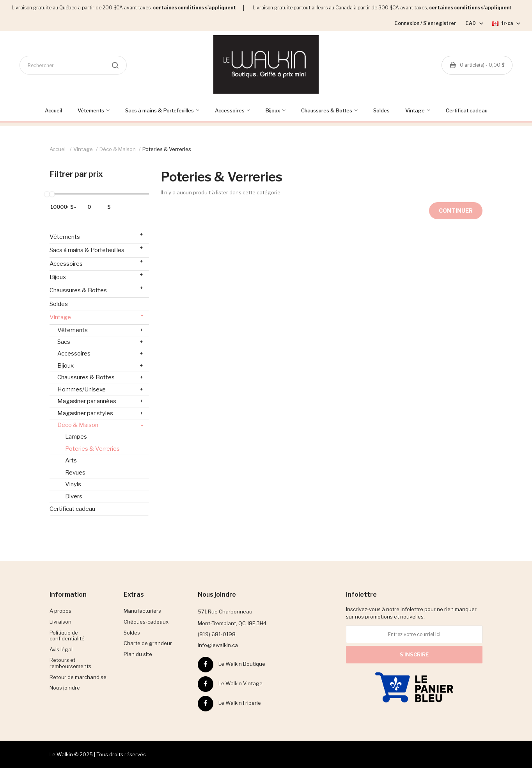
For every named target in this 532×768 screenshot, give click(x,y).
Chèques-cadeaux (146, 622)
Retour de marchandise (78, 677)
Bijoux (96, 276)
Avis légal (61, 649)
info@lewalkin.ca (218, 645)
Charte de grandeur (148, 643)
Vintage (83, 149)
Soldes (59, 304)
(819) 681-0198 (217, 634)
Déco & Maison (118, 149)
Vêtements (96, 236)
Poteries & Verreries (167, 149)
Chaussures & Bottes (96, 289)
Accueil (58, 149)
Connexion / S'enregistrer (425, 23)
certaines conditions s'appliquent (194, 8)
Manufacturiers (142, 611)
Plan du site (138, 654)
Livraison (60, 622)
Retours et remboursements (70, 663)
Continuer (456, 211)
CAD (474, 23)
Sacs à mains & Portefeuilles (96, 249)
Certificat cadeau (72, 509)
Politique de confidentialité (67, 636)
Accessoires (96, 262)
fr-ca (506, 23)
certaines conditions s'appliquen (469, 8)
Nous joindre (65, 688)
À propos (60, 611)
